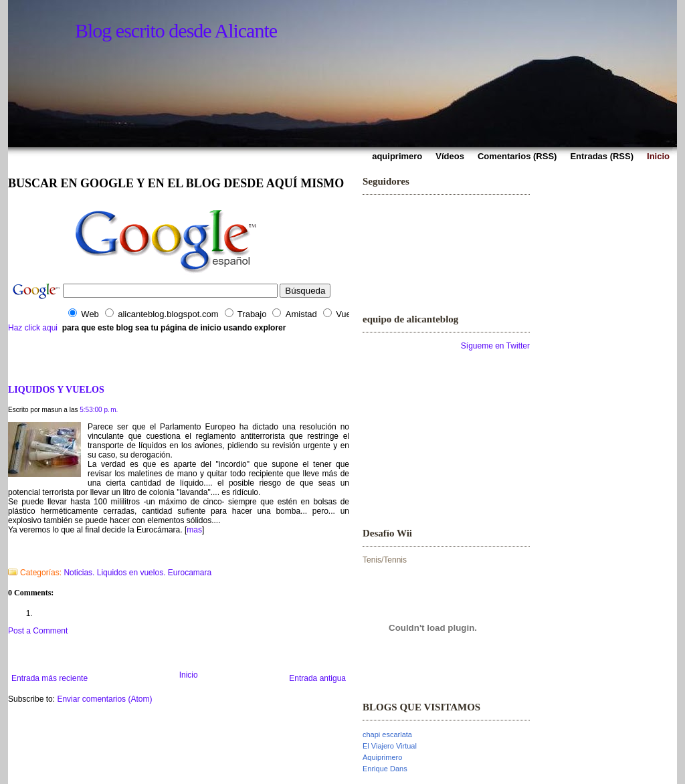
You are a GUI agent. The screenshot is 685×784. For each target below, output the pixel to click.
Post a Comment (38, 631)
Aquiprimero (382, 757)
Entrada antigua (317, 678)
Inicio (189, 675)
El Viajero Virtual (390, 746)
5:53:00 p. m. (99, 410)
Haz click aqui (33, 328)
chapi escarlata (387, 734)
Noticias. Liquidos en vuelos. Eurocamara (137, 573)
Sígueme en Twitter (495, 346)
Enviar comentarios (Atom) (104, 699)
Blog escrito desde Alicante (176, 30)
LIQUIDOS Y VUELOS (56, 389)
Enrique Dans (385, 769)
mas (194, 530)
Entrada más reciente (50, 678)
